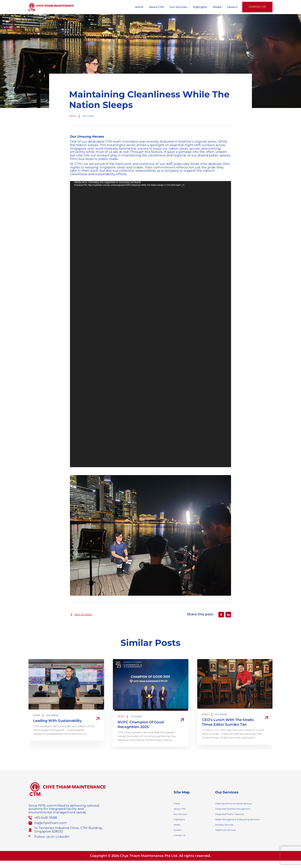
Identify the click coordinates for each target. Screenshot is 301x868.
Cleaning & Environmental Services (243, 804)
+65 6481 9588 (46, 818)
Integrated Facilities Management (242, 811)
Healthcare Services (231, 842)
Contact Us (257, 7)
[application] (151, 324)
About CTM (157, 7)
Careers (232, 7)
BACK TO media (87, 615)
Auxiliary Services (229, 835)
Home (139, 7)
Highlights (200, 7)
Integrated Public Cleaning (237, 817)
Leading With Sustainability (57, 721)
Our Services (178, 7)
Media (217, 7)
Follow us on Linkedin (52, 837)
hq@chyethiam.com (51, 823)
